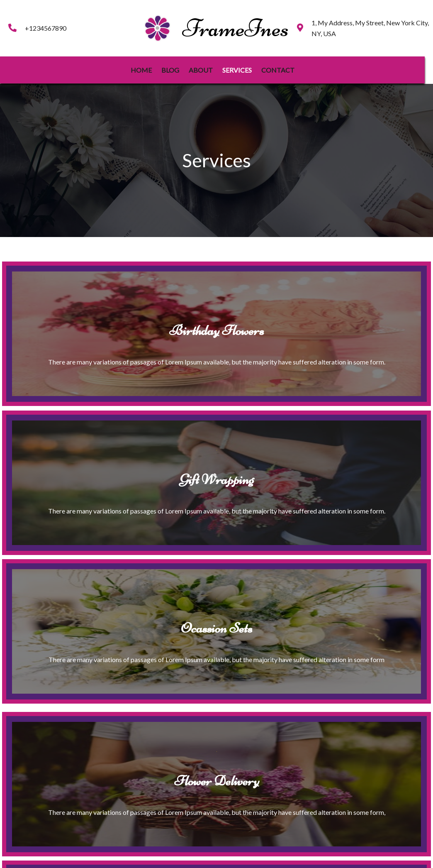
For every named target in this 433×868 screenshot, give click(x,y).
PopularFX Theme (246, 856)
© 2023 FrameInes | (191, 856)
